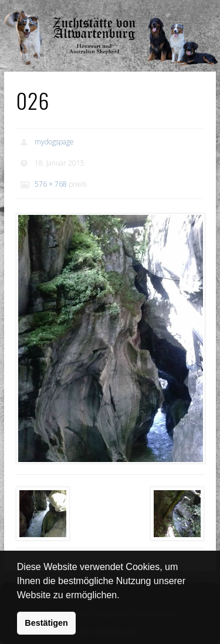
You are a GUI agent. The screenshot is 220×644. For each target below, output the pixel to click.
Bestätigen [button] (46, 623)
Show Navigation (178, 12)
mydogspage (54, 142)
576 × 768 (51, 184)
